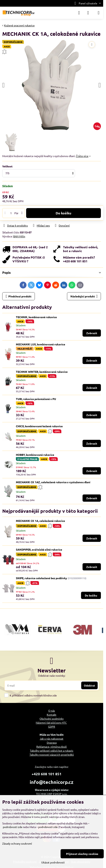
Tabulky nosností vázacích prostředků (52, 755)
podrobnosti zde (13, 827)
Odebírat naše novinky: (52, 676)
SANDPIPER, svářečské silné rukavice (39, 549)
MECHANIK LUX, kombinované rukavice (41, 344)
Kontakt (52, 715)
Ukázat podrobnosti (53, 862)
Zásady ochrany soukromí (17, 843)
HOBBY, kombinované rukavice (35, 455)
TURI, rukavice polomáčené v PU (36, 399)
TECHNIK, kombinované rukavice (36, 317)
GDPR (52, 727)
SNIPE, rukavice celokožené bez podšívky (41, 578)
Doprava (52, 743)
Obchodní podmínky (52, 719)
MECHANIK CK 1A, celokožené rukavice (40, 521)
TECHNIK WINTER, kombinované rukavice (42, 372)
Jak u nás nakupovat (52, 739)
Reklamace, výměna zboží (52, 747)
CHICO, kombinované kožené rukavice (39, 426)
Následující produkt (84, 296)
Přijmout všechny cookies (82, 854)
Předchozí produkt (19, 296)
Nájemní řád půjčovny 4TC (51, 723)
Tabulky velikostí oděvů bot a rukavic (52, 751)
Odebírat (89, 685)
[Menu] (99, 13)
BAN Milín (19, 236)
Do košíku (64, 213)
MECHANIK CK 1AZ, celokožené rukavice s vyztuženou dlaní (53, 482)
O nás (52, 711)
